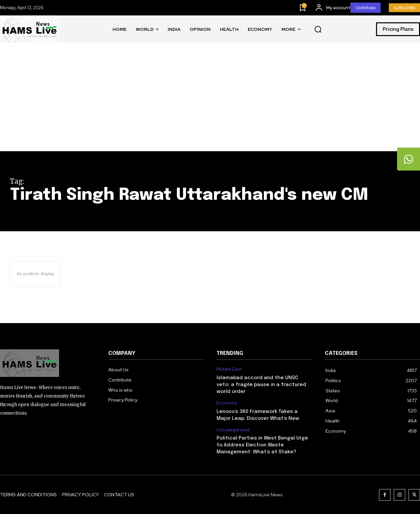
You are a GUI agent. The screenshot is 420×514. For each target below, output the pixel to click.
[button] (318, 30)
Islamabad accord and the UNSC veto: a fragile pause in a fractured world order (261, 385)
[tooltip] (409, 159)
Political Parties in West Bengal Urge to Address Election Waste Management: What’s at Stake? (262, 445)
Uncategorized (233, 430)
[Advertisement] (210, 102)
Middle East (229, 369)
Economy (227, 403)
